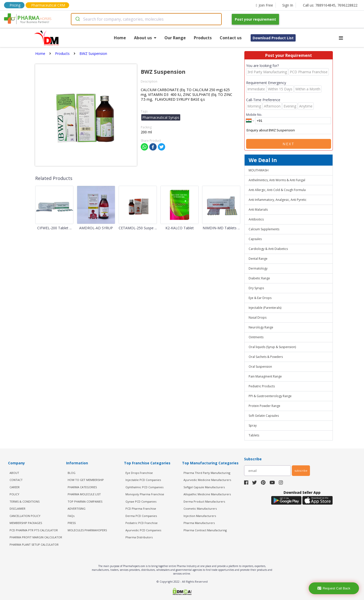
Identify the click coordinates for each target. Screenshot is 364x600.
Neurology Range (261, 327)
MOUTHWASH (259, 170)
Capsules (255, 239)
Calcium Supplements (264, 229)
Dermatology (258, 268)
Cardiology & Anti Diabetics (268, 249)
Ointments (256, 337)
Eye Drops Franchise (139, 473)
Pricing (15, 5)
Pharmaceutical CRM (48, 5)
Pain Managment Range (265, 376)
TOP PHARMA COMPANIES (85, 501)
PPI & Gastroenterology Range (270, 396)
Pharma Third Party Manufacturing (207, 473)
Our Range (175, 38)
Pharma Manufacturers (199, 523)
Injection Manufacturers (200, 516)
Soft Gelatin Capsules (264, 416)
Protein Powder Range (264, 406)
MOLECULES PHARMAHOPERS (87, 530)
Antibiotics (256, 219)
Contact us (231, 38)
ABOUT (14, 473)
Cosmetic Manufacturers (200, 509)
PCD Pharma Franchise (141, 509)
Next (289, 144)
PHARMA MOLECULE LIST (84, 494)
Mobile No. (254, 115)
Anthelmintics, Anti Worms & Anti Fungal (277, 180)
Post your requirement (255, 19)
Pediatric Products (262, 386)
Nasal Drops (258, 317)
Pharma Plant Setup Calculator (34, 545)
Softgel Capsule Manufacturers (204, 487)
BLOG (72, 473)
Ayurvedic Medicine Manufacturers (207, 480)
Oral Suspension (260, 367)
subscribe (301, 471)
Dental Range (258, 259)
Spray (253, 425)
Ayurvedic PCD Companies (143, 530)
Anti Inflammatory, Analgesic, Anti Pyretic (278, 200)
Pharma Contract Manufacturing (205, 530)
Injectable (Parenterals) (265, 308)
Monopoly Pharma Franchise (145, 494)
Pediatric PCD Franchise (142, 523)
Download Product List (273, 38)
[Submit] (77, 19)
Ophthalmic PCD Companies (144, 487)
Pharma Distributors (139, 537)
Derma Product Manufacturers (204, 501)
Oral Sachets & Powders (266, 357)
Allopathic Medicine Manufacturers (207, 494)
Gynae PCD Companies (141, 501)
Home (120, 38)
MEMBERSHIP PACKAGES (26, 523)
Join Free (264, 5)
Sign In (288, 5)
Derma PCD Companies (141, 516)
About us (145, 38)
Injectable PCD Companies (143, 480)
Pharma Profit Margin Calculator (36, 537)
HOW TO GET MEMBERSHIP (86, 480)
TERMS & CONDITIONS (25, 501)
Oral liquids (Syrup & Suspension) (272, 347)
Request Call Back (334, 588)
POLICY (14, 494)
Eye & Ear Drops (260, 298)
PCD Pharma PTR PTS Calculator (34, 530)
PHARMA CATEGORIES (82, 487)
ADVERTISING (77, 509)
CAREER (15, 487)
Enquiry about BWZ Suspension (289, 130)
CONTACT (16, 480)
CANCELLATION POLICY (25, 516)
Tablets (254, 435)
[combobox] (146, 19)
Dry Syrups (256, 288)
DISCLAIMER (17, 509)
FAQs (71, 516)
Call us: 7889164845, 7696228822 (330, 5)
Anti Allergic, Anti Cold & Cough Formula (277, 190)
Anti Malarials (258, 210)
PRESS (72, 523)
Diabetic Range (259, 278)
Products (203, 38)
